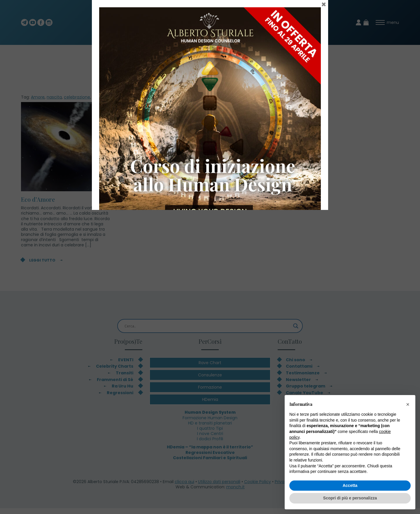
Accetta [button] (350, 485)
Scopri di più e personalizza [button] (350, 498)
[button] (408, 404)
